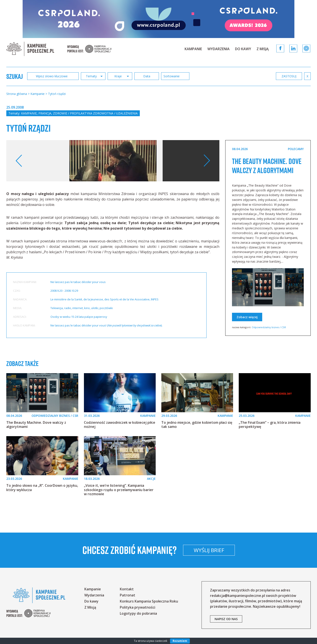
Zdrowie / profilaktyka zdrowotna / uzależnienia (95, 113)
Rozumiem (180, 641)
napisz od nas (226, 619)
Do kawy (243, 49)
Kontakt (127, 589)
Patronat (128, 595)
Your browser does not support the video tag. (208, 174)
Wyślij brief (238, 550)
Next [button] (207, 161)
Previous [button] (19, 161)
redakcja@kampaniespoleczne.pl (238, 596)
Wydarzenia (219, 49)
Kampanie (193, 49)
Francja (45, 113)
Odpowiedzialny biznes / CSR (269, 336)
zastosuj (289, 76)
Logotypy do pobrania (138, 613)
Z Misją (263, 49)
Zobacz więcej (247, 326)
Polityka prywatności (138, 607)
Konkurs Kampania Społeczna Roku (149, 601)
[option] (113, 161)
